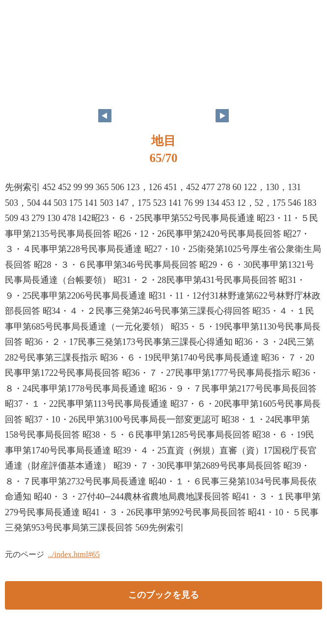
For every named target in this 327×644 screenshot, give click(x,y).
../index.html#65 (74, 554)
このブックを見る (163, 595)
